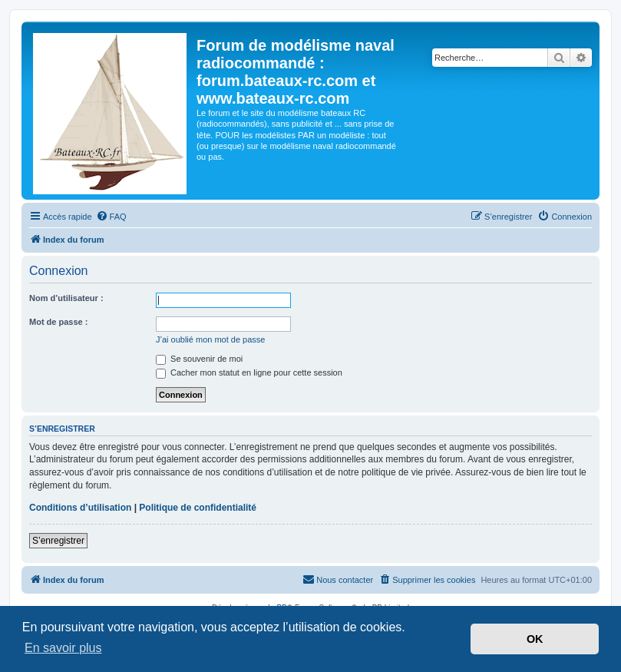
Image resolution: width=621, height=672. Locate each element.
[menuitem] (111, 217)
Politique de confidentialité (198, 508)
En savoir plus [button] (63, 648)
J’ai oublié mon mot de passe (210, 339)
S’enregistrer (58, 541)
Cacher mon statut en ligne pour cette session (249, 372)
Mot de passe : (58, 322)
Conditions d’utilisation (80, 508)
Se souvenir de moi (199, 359)
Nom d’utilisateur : (66, 298)
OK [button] (535, 639)
